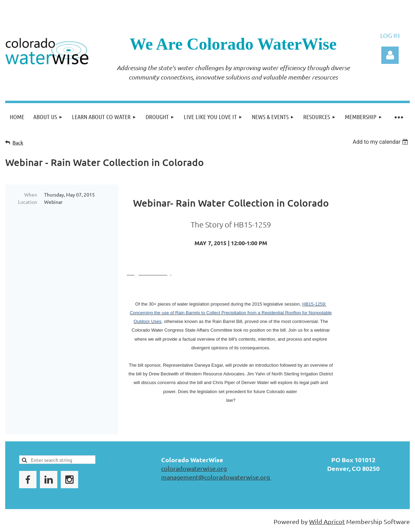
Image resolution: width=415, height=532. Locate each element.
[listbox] (381, 142)
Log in (390, 55)
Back (18, 143)
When (31, 194)
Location (28, 202)
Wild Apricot (327, 521)
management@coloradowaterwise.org (216, 477)
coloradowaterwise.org (194, 468)
